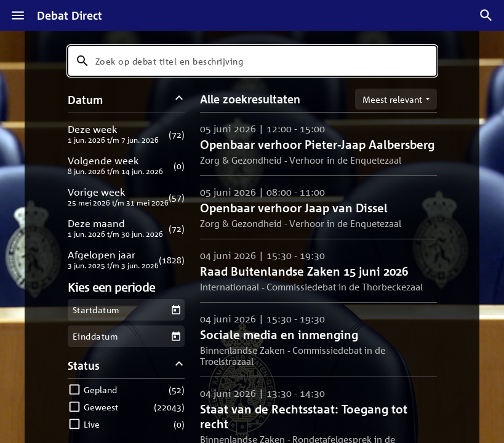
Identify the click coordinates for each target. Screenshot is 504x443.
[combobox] (252, 61)
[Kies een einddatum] (176, 336)
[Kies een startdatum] (176, 310)
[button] (126, 134)
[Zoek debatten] (486, 15)
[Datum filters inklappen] (179, 99)
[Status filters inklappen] (179, 365)
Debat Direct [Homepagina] (70, 15)
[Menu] (18, 15)
